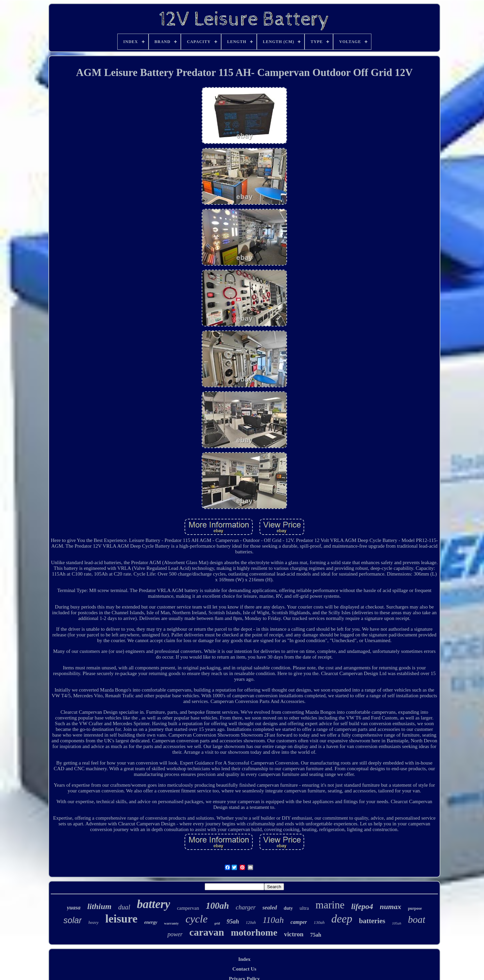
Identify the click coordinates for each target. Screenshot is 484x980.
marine (330, 905)
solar (73, 920)
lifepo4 (362, 907)
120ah (251, 923)
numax (391, 907)
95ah (233, 922)
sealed (270, 908)
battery (153, 904)
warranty (171, 923)
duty (288, 908)
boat (417, 919)
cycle (197, 919)
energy (151, 922)
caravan (207, 932)
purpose (415, 908)
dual (124, 907)
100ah (217, 906)
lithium (99, 906)
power (175, 934)
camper (299, 922)
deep (342, 919)
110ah (273, 920)
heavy (93, 922)
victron (294, 934)
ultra (304, 908)
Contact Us (244, 969)
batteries (372, 921)
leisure (121, 919)
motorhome (254, 932)
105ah (397, 923)
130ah (319, 922)
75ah (316, 935)
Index (245, 959)
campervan (188, 908)
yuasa (74, 908)
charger (246, 907)
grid (217, 923)
